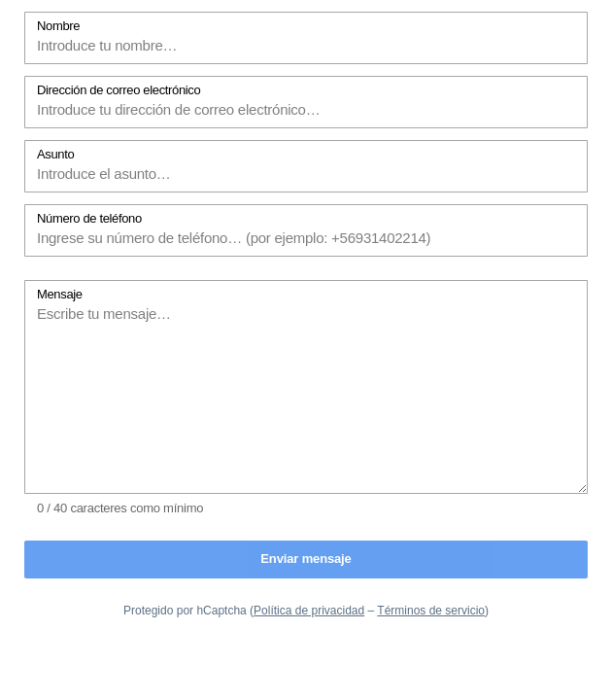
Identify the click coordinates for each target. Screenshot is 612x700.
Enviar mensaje (306, 559)
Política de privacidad (309, 611)
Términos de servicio (431, 611)
